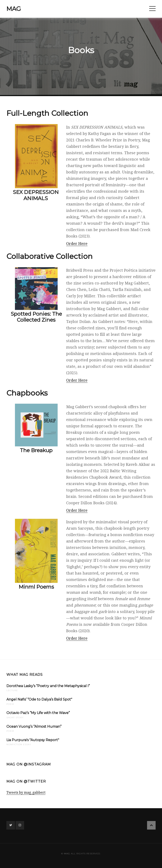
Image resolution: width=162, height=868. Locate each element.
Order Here (77, 244)
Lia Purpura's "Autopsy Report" (33, 740)
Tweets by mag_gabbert (26, 792)
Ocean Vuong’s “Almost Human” (34, 727)
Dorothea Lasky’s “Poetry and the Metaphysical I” (48, 686)
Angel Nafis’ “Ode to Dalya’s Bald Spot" (39, 699)
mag (14, 9)
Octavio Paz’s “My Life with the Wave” (38, 713)
